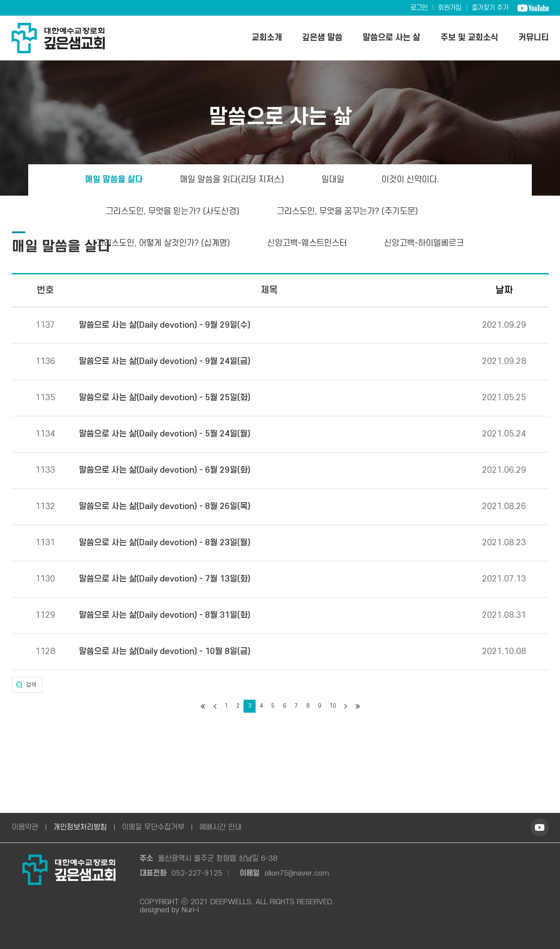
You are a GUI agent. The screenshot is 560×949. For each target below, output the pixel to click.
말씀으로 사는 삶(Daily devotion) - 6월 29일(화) (165, 470)
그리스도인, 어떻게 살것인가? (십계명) (163, 243)
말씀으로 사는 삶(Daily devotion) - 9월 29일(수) (165, 325)
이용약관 (25, 827)
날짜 (504, 290)
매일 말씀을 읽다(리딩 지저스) (232, 180)
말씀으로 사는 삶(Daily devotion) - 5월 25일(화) (165, 398)
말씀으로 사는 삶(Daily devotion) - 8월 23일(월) (165, 543)
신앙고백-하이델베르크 (424, 243)
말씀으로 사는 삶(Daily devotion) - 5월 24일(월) (165, 434)
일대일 (333, 180)
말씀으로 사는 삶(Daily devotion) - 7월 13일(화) (165, 579)
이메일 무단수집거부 (153, 827)
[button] (27, 685)
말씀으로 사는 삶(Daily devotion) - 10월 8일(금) (165, 652)
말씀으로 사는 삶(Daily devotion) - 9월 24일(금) (165, 362)
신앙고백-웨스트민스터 (307, 243)
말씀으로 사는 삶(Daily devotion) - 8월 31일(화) (165, 616)
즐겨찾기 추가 (490, 8)
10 (333, 706)
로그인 (419, 8)
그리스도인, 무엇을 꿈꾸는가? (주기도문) (347, 212)
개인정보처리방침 (80, 827)
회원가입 (450, 8)
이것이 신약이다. (410, 180)
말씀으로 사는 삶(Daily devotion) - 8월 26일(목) (165, 507)
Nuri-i (190, 910)
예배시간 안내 (220, 827)
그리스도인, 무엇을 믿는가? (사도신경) (173, 212)
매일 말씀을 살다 (114, 180)
